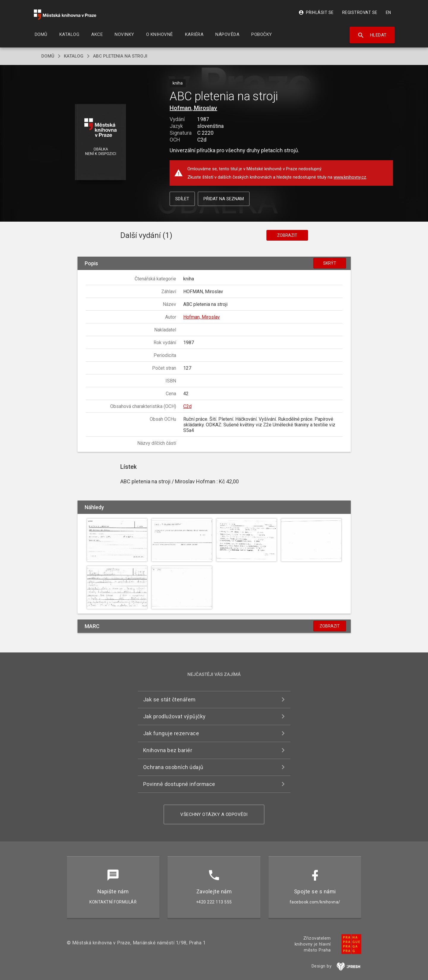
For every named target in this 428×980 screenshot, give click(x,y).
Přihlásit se (316, 12)
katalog (74, 56)
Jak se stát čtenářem (169, 699)
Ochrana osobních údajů (173, 767)
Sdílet (182, 199)
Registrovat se (360, 12)
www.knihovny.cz (350, 177)
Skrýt (330, 263)
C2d (187, 406)
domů (48, 56)
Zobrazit (287, 235)
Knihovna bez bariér (168, 750)
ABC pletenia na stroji (120, 56)
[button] (100, 143)
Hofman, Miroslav (193, 108)
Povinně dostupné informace (179, 784)
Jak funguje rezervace (171, 733)
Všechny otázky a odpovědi (214, 814)
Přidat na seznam (224, 199)
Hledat (372, 35)
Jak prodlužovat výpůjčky (174, 716)
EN (388, 12)
